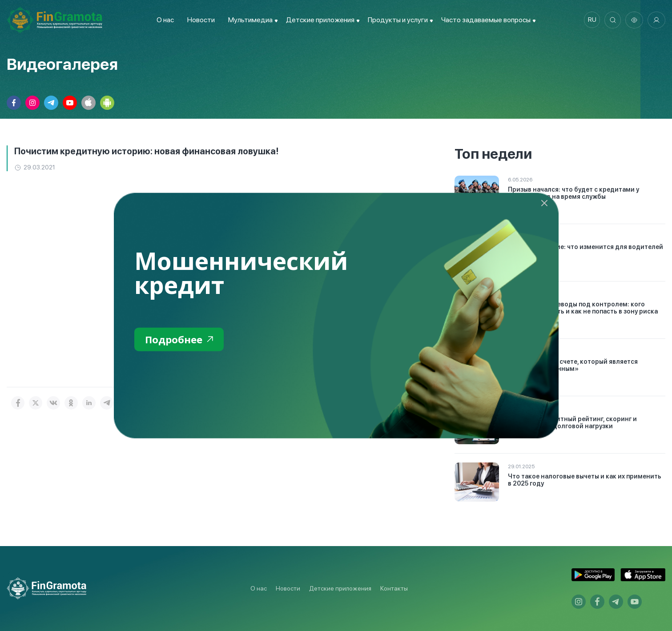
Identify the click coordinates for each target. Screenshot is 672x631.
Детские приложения (340, 588)
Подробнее (181, 340)
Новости (199, 20)
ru (590, 20)
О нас (163, 20)
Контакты (394, 588)
